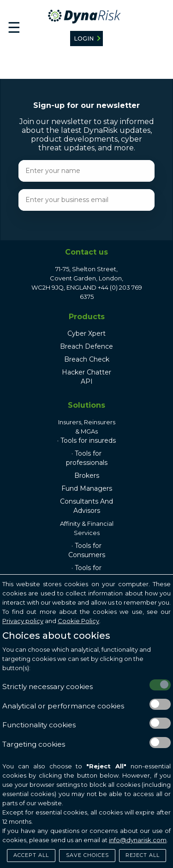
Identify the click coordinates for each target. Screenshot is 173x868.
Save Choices (87, 855)
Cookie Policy (78, 621)
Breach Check (87, 359)
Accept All (31, 855)
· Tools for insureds (86, 440)
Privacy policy (23, 621)
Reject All (143, 855)
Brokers (87, 476)
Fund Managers (87, 488)
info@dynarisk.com (138, 840)
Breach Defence (86, 346)
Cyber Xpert (86, 333)
